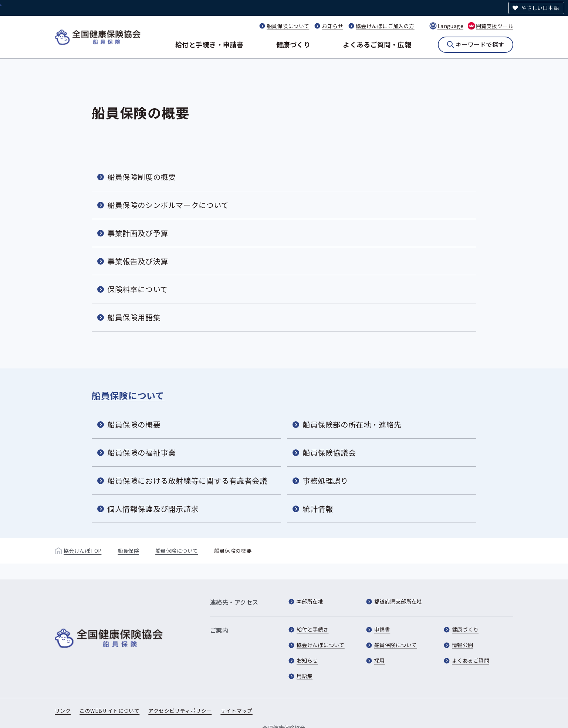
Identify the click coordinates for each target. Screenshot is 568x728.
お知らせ (332, 26)
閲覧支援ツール (495, 26)
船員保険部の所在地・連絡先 (352, 424)
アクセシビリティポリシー (180, 711)
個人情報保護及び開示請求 (153, 509)
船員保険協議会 (329, 453)
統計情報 (318, 509)
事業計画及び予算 (138, 233)
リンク (63, 711)
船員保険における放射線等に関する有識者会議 (187, 481)
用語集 (305, 676)
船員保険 (128, 551)
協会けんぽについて (321, 645)
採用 (380, 660)
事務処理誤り (325, 481)
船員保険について (288, 26)
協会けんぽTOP (82, 551)
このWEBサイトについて (109, 711)
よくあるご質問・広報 (377, 44)
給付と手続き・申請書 (209, 44)
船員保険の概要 (134, 424)
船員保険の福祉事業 (141, 453)
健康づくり (293, 44)
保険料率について (138, 289)
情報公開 (463, 645)
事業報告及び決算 (138, 261)
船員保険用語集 (134, 317)
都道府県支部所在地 (398, 601)
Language (450, 26)
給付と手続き (313, 629)
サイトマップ (236, 711)
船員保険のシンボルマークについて (168, 205)
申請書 (382, 629)
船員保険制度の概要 (141, 177)
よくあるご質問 (471, 660)
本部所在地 (310, 601)
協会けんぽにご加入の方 (385, 26)
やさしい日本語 (540, 8)
